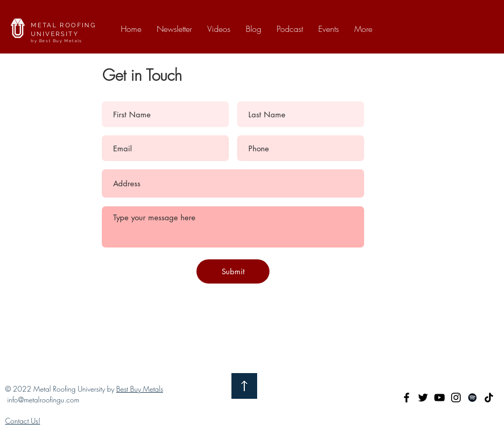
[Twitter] (423, 398)
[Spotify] (472, 398)
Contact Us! (23, 421)
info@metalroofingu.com (43, 400)
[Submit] (233, 271)
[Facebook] (407, 398)
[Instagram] (456, 398)
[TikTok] (489, 398)
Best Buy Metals (140, 389)
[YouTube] (439, 398)
